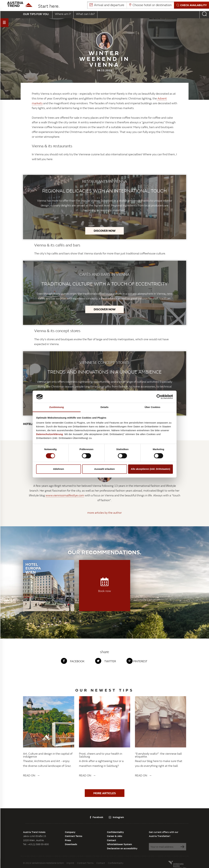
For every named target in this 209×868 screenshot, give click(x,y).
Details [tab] (105, 407)
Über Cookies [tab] (153, 407)
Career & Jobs (115, 836)
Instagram (116, 817)
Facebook (97, 817)
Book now (105, 585)
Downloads (71, 844)
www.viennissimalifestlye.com (65, 495)
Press (68, 840)
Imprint (70, 863)
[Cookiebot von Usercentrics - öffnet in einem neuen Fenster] (159, 397)
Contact (112, 840)
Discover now (105, 231)
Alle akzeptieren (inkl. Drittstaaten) (150, 469)
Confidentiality (115, 832)
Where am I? (63, 14)
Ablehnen (59, 469)
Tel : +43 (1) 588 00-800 (36, 844)
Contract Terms (74, 836)
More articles (105, 793)
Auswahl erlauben (104, 469)
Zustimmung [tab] (57, 407)
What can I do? (85, 14)
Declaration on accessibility (122, 848)
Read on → (32, 775)
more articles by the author (104, 513)
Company (70, 832)
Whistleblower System (119, 844)
